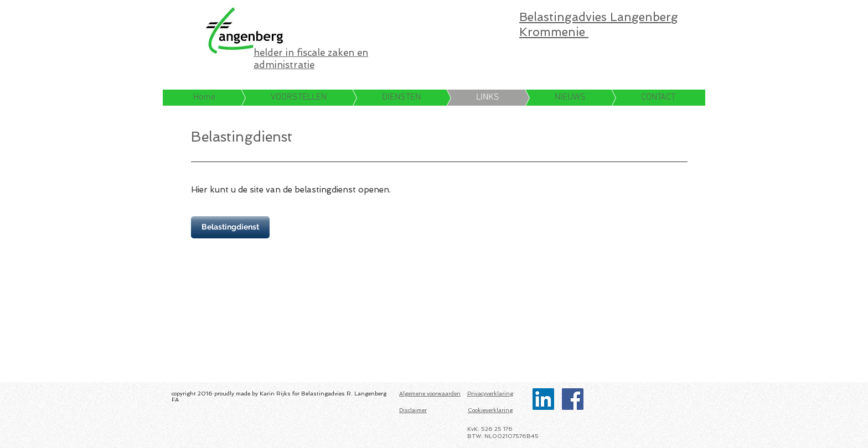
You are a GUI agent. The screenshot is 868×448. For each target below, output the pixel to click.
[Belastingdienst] (230, 227)
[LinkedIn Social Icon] (543, 399)
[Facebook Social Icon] (573, 399)
